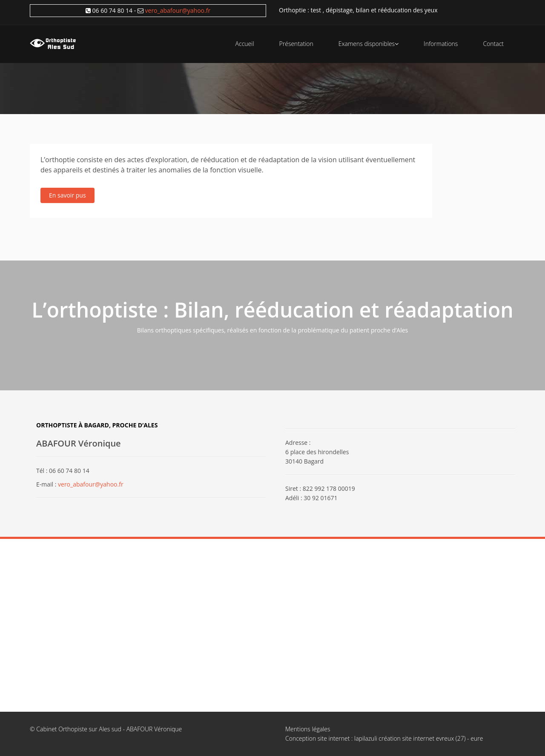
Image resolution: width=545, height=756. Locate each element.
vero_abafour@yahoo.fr (178, 10)
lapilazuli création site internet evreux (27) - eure (419, 738)
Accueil (245, 44)
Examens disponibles (369, 44)
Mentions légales (308, 729)
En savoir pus (67, 195)
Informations (441, 44)
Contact (493, 44)
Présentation (296, 44)
